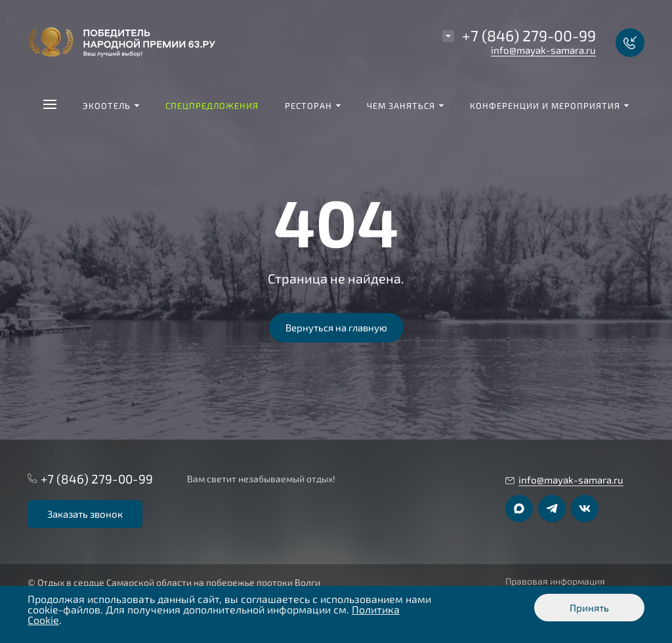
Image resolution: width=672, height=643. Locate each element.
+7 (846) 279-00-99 (529, 35)
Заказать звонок (85, 514)
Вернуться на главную (336, 327)
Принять (589, 608)
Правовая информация (555, 581)
